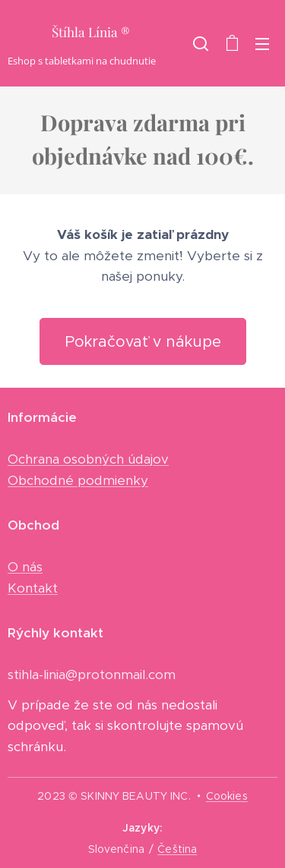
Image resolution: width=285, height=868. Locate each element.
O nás (25, 567)
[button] (201, 43)
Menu (262, 44)
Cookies (227, 796)
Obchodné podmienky (78, 480)
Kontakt (33, 587)
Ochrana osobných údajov (88, 459)
